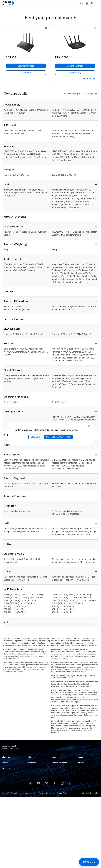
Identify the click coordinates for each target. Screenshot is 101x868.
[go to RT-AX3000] (75, 42)
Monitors (5, 803)
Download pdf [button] (72, 94)
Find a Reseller (58, 768)
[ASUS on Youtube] (39, 854)
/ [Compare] (31, 747)
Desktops (6, 795)
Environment (7, 768)
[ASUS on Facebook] (54, 854)
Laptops (5, 792)
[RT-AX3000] (75, 57)
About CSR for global (10, 764)
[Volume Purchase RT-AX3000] (75, 66)
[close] (89, 426)
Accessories (7, 839)
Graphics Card (7, 819)
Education (31, 768)
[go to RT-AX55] (26, 42)
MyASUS (80, 770)
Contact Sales (57, 764)
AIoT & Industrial (8, 823)
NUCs (4, 799)
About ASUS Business (10, 760)
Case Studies (32, 811)
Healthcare (31, 775)
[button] (82, 3)
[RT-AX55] (26, 57)
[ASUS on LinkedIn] (31, 854)
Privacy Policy (62, 864)
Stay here (35, 437)
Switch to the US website (58, 437)
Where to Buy (7, 782)
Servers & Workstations (11, 811)
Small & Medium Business (37, 760)
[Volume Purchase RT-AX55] (26, 66)
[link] (26, 73)
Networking (6, 827)
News (29, 819)
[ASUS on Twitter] (47, 854)
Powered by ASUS (59, 788)
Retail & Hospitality (34, 772)
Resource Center (33, 808)
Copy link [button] (91, 94)
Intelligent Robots (9, 835)
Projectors (6, 807)
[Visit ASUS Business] (10, 747)
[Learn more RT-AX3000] (89, 79)
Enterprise (31, 764)
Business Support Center (86, 760)
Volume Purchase (59, 760)
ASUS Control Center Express (88, 778)
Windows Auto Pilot (84, 782)
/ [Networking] (22, 747)
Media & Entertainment (36, 790)
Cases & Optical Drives (11, 831)
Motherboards (7, 815)
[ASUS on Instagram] (62, 854)
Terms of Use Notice (46, 864)
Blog (29, 815)
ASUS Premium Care (60, 778)
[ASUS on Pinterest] (70, 854)
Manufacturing (33, 779)
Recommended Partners (11, 778)
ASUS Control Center (85, 774)
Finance (30, 794)
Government (32, 798)
